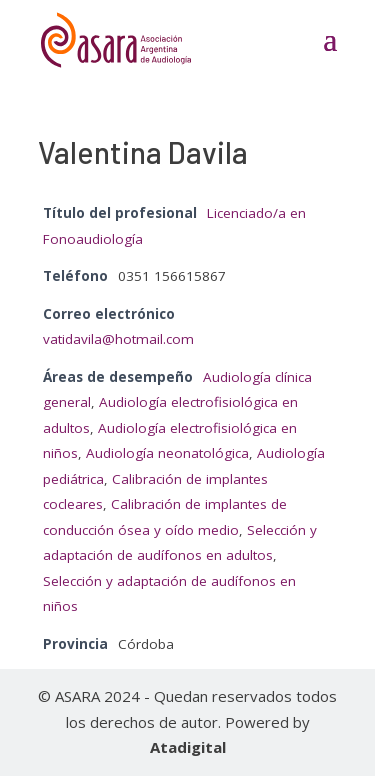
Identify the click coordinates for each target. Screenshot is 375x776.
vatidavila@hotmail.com (118, 339)
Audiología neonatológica (167, 453)
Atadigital (188, 747)
